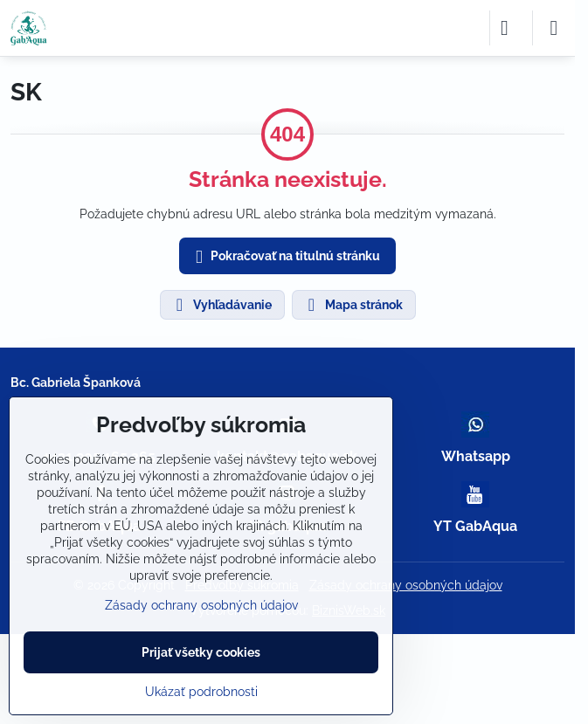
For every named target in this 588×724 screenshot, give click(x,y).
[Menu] (554, 28)
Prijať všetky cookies (201, 652)
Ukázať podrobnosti (201, 692)
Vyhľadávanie (221, 305)
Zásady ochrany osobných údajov (406, 585)
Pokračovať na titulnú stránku (285, 257)
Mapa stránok (353, 305)
